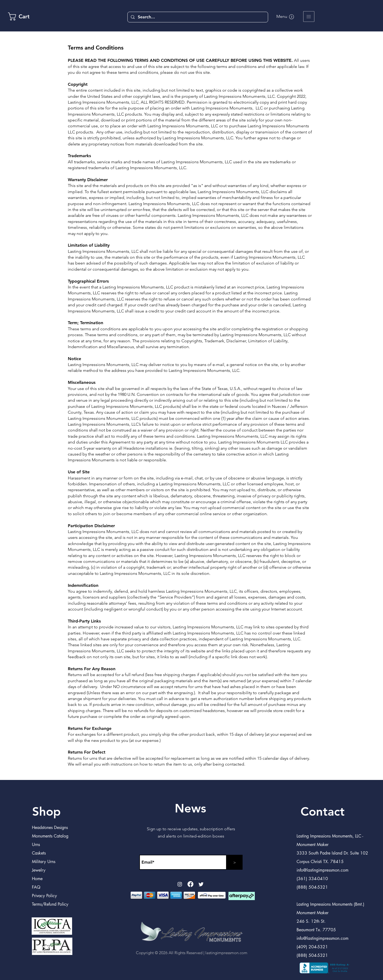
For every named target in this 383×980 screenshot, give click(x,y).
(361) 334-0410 (312, 879)
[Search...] (197, 17)
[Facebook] (190, 884)
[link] (24, 17)
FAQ (36, 887)
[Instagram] (180, 884)
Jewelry (39, 870)
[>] (235, 862)
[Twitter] (201, 884)
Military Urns (44, 862)
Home (37, 879)
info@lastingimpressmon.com (322, 938)
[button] (309, 17)
